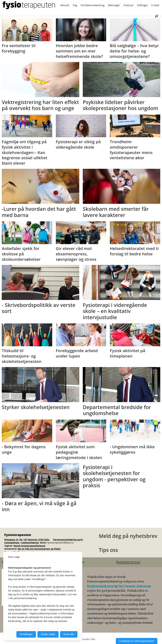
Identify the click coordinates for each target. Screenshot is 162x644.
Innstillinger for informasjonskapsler (137, 641)
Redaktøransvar (128, 562)
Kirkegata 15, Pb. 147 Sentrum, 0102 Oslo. (27, 540)
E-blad (155, 5)
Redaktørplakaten (100, 586)
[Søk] (156, 16)
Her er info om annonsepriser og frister (39, 549)
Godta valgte (48, 634)
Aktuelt (65, 5)
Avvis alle (69, 634)
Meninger (114, 5)
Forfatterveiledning (93, 5)
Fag (75, 5)
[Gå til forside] (29, 5)
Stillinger (142, 5)
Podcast (129, 5)
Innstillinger (26, 634)
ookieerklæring (30, 543)
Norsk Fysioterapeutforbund (29, 546)
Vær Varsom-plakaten (134, 586)
